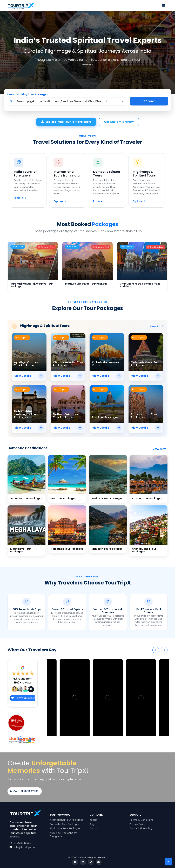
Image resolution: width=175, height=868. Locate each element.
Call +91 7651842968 (24, 791)
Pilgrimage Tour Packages (65, 828)
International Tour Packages (66, 820)
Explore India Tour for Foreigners (66, 122)
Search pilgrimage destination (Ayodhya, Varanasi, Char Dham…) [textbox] (62, 101)
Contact (95, 828)
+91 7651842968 (22, 843)
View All (157, 326)
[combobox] (69, 101)
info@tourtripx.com (26, 847)
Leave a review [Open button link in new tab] (23, 698)
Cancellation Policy (141, 828)
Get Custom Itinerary (119, 122)
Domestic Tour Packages (65, 824)
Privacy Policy (138, 824)
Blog (92, 824)
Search (149, 101)
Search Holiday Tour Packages (27, 94)
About (93, 820)
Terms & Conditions (141, 820)
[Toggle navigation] (164, 6)
